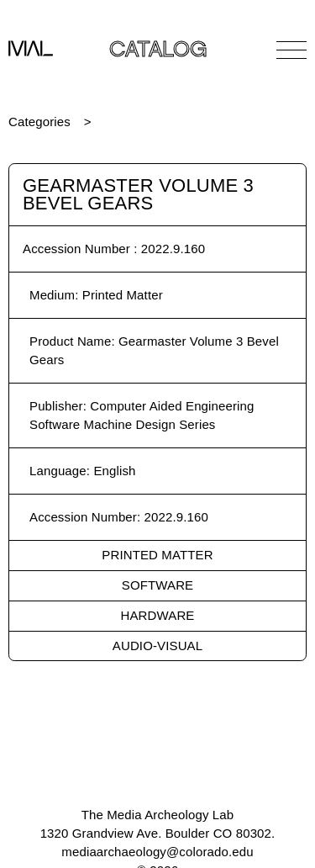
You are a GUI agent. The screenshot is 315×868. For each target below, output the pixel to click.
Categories (39, 122)
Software (157, 585)
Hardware (158, 615)
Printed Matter (157, 555)
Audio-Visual (157, 646)
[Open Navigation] (291, 50)
